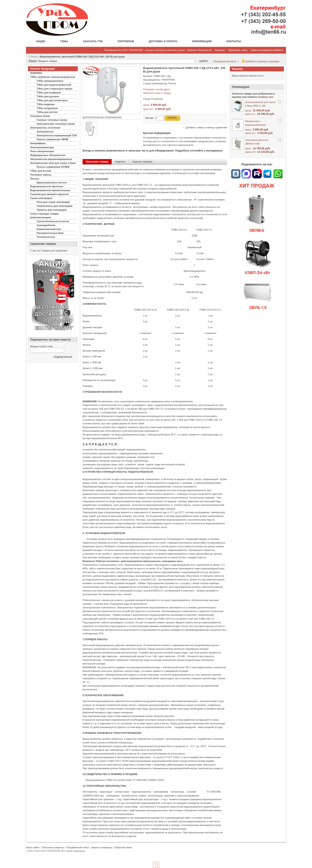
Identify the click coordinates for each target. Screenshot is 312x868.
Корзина (220, 50)
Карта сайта (33, 847)
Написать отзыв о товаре (157, 93)
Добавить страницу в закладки (262, 61)
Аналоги (120, 162)
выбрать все (266, 97)
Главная (33, 57)
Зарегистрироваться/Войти (267, 50)
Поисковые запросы (53, 847)
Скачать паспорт (142, 162)
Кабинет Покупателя (200, 50)
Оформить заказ (238, 50)
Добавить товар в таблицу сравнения (206, 127)
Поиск (33, 61)
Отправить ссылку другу (156, 89)
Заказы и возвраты (102, 847)
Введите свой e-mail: (42, 346)
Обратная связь (123, 847)
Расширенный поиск (225, 61)
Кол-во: (150, 118)
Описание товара (97, 162)
